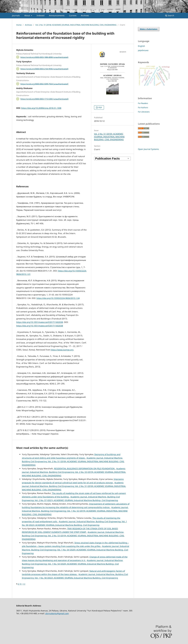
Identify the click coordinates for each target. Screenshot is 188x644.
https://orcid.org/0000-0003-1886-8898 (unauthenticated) (44, 57)
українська (143, 50)
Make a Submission (149, 29)
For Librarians (144, 112)
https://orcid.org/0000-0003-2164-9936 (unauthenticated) (44, 69)
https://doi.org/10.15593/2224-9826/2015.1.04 (58, 298)
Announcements (57, 15)
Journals (16, 15)
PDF (100, 107)
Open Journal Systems (148, 149)
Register (165, 2)
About (27, 15)
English (141, 46)
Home (19, 25)
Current (73, 15)
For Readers (143, 103)
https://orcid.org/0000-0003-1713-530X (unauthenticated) (44, 99)
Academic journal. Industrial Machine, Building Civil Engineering (66, 11)
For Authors (143, 107)
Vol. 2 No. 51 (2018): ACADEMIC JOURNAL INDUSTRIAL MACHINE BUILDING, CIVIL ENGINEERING (76, 25)
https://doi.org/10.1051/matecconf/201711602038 (40, 322)
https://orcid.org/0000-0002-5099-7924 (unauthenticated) (44, 84)
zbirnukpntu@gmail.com (57, 613)
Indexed (41, 15)
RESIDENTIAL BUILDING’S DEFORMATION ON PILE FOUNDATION (85, 468)
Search (170, 15)
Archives (85, 15)
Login (174, 2)
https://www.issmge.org (62, 350)
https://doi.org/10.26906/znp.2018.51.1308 (41, 108)
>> (24, 584)
